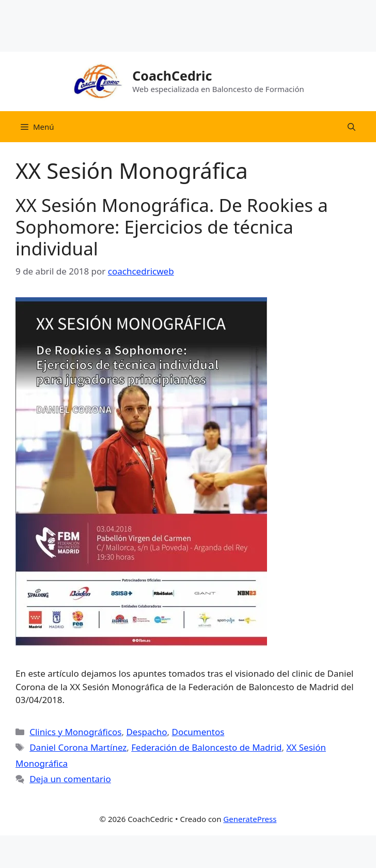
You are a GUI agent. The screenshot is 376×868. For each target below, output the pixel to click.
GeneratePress (250, 819)
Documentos (198, 732)
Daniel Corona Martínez (78, 747)
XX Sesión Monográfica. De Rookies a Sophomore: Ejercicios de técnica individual (172, 227)
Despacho (146, 732)
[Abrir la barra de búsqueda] (351, 127)
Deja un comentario (70, 779)
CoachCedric (172, 75)
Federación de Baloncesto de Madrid (206, 747)
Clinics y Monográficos (75, 732)
